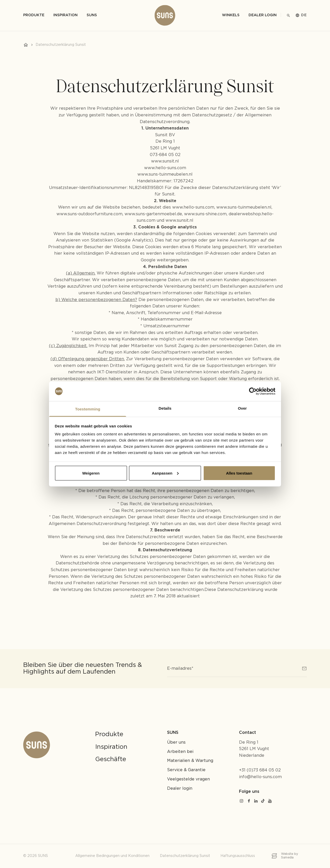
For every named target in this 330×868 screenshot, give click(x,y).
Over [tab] (242, 408)
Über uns (176, 742)
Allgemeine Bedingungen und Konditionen (112, 856)
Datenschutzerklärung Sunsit (185, 856)
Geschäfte (111, 759)
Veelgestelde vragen (188, 779)
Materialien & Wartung (190, 761)
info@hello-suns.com (260, 777)
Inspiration (111, 747)
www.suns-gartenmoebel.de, (154, 214)
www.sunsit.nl (165, 161)
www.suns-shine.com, (206, 214)
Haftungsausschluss (238, 856)
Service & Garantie (186, 770)
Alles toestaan (239, 473)
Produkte (109, 734)
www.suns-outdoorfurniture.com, (90, 214)
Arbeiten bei (180, 752)
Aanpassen (165, 473)
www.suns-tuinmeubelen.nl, (244, 207)
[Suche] (288, 15)
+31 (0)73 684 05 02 (260, 770)
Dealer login (263, 15)
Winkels (231, 15)
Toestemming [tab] (88, 409)
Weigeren (91, 473)
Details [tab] (165, 408)
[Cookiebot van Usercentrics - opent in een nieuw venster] (253, 391)
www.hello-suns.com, (194, 207)
